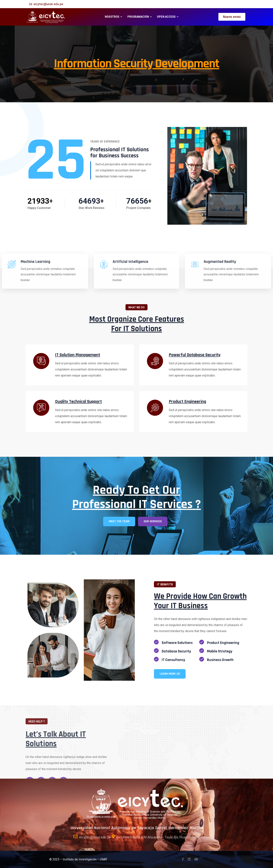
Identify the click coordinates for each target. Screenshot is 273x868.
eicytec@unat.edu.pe (48, 4)
